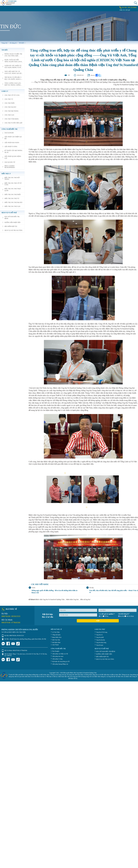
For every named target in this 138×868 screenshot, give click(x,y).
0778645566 (16, 623)
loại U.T (5, 91)
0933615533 (16, 616)
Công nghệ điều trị (9, 129)
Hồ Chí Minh (132, 7)
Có (100, 616)
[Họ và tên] (78, 610)
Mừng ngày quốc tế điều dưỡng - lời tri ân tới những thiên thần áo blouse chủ (54, 592)
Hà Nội (124, 7)
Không (105, 616)
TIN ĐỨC (5, 50)
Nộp (98, 621)
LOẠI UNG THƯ (100, 629)
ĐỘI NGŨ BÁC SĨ (56, 629)
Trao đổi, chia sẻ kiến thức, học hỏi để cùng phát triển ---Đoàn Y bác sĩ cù (114, 591)
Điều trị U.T (6, 174)
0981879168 (6, 623)
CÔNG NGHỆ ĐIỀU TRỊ (58, 649)
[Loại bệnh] (117, 610)
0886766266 (6, 616)
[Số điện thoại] (78, 615)
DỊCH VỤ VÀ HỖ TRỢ (9, 213)
